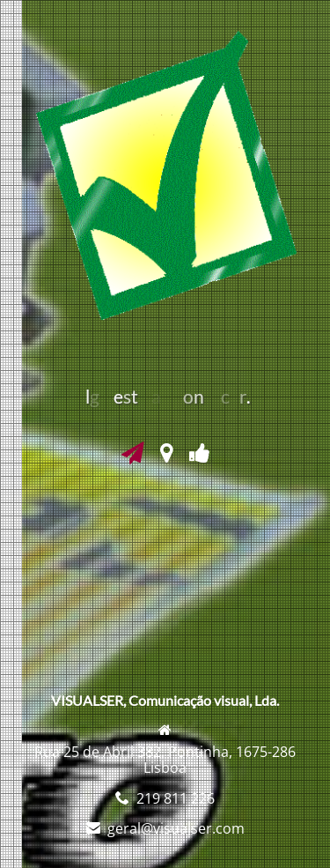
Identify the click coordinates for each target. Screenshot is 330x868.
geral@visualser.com (176, 828)
